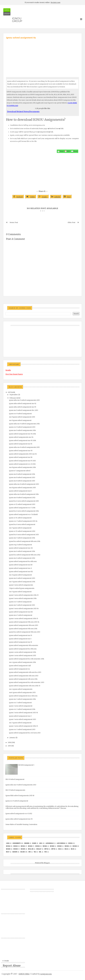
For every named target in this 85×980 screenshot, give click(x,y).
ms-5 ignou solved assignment (20, 592)
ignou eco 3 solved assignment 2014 (22, 709)
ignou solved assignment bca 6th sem (23, 561)
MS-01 (60, 849)
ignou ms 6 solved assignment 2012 (22, 558)
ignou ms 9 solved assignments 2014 (22, 430)
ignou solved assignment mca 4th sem (23, 696)
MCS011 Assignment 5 (26, 765)
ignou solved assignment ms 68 (21, 565)
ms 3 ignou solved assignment (20, 723)
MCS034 (16, 849)
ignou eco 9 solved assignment (20, 414)
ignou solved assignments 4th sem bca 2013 (25, 672)
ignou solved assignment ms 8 (20, 491)
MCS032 (75, 846)
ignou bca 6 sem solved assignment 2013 (24, 535)
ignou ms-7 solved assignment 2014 (22, 538)
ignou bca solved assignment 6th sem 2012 (25, 555)
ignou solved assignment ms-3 (20, 716)
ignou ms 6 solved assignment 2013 (22, 578)
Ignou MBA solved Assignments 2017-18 (20, 796)
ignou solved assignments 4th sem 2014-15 (25, 686)
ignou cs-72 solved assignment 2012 (22, 531)
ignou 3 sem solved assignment (21, 706)
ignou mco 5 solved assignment (21, 615)
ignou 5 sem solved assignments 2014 (23, 598)
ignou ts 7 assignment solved (20, 471)
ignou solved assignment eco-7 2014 (22, 508)
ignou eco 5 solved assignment (20, 602)
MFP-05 (53, 849)
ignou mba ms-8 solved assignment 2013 (24, 484)
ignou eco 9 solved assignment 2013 (22, 427)
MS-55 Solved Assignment (15, 779)
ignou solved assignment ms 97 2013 (22, 461)
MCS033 (8, 849)
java (41, 843)
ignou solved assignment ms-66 (21, 548)
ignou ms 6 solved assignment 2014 (22, 551)
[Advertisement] (42, 56)
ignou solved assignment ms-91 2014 (23, 434)
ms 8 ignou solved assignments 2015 (22, 488)
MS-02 (66, 849)
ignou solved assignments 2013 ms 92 (23, 454)
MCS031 (67, 846)
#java (8, 843)
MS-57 (8, 852)
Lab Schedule (61, 843)
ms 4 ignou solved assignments (21, 689)
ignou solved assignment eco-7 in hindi (23, 514)
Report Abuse (12, 966)
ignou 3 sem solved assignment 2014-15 (23, 726)
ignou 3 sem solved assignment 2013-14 (24, 713)
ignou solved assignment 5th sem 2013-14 (24, 622)
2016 (9, 742)
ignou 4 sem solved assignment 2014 (23, 652)
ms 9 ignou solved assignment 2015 (22, 417)
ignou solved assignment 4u (19, 669)
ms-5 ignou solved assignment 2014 (22, 582)
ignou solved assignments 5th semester (24, 645)
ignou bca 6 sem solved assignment (22, 524)
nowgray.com (46, 974)
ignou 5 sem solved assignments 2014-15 (24, 595)
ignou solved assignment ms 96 (21, 457)
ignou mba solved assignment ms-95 (23, 407)
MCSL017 (39, 849)
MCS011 (71, 843)
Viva (46, 852)
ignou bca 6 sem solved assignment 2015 (24, 501)
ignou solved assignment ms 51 (20, 642)
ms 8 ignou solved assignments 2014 (22, 467)
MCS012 (8, 846)
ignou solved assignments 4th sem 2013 (24, 676)
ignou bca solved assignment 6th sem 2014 (25, 541)
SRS (30, 852)
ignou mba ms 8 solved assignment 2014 (24, 494)
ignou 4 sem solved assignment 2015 (23, 656)
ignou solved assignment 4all (20, 666)
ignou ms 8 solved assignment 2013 (22, 478)
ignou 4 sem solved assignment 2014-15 (24, 619)
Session (15, 852)
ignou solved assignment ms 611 (21, 612)
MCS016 (38, 846)
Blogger (47, 863)
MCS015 (30, 846)
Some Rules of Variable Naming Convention (21, 824)
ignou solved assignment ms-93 (21, 451)
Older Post (71, 223)
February (13, 398)
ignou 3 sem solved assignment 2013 (23, 719)
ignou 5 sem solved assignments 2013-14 (24, 609)
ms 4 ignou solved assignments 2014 (23, 662)
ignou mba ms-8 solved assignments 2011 (24, 447)
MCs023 (52, 846)
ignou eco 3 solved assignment (20, 703)
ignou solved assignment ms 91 (21, 444)
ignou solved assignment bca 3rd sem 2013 (25, 733)
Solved (22, 852)
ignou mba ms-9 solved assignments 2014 (24, 424)
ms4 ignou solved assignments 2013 (22, 693)
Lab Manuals (50, 843)
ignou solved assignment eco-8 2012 (22, 464)
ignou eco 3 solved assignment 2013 (22, 730)
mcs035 (23, 849)
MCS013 (16, 846)
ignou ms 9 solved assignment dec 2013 (24, 410)
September (14, 395)
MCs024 (59, 846)
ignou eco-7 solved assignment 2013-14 (23, 521)
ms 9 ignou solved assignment (20, 420)
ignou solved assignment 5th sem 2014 (23, 629)
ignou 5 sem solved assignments (21, 585)
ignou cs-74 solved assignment (20, 518)
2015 (9, 746)
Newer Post (14, 223)
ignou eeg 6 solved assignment (20, 545)
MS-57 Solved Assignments (15, 790)
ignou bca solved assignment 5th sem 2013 (25, 632)
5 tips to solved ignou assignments (22, 588)
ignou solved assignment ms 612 (21, 572)
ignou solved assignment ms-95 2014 (23, 441)
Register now (56, 2)
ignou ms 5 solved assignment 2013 (22, 605)
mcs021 (45, 846)
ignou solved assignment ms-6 (20, 568)
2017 (9, 392)
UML (40, 852)
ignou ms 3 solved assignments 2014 (22, 699)
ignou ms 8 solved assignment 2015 (22, 481)
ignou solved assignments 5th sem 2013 (24, 625)
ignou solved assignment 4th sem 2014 (23, 679)
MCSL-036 (31, 849)
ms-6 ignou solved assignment (20, 575)
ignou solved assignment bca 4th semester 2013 (27, 682)
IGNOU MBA (24, 974)
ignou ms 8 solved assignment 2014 (22, 474)
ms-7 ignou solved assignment (20, 528)
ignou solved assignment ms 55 (21, 635)
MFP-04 (46, 849)
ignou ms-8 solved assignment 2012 (22, 498)
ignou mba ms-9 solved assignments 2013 (24, 400)
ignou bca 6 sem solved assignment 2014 (24, 511)
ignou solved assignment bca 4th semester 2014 (27, 659)
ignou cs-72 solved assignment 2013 (22, 504)
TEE (35, 852)
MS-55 (72, 849)
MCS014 (23, 846)
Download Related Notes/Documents (23, 112)
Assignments (17, 843)
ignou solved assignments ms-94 (21, 437)
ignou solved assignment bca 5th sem (23, 649)
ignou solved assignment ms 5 (20, 639)
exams (34, 843)
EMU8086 (27, 843)
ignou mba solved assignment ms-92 (23, 404)
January (12, 738)
